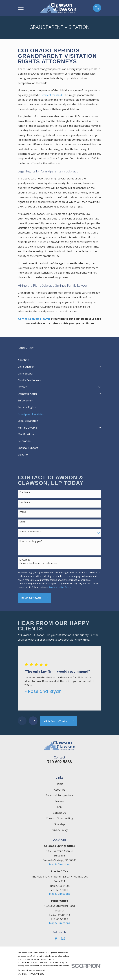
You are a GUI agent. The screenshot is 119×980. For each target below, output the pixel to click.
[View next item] (34, 721)
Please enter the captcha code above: (38, 563)
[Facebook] (56, 939)
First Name (25, 492)
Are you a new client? (30, 532)
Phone (23, 512)
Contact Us (59, 813)
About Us (60, 790)
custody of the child (50, 95)
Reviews (59, 801)
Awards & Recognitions (60, 795)
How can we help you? (31, 541)
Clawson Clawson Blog (59, 818)
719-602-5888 (59, 762)
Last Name (25, 502)
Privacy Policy (60, 830)
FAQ (60, 807)
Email (22, 522)
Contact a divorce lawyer (34, 319)
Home (59, 784)
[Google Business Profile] (63, 939)
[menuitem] (59, 360)
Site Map (60, 824)
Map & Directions (59, 864)
